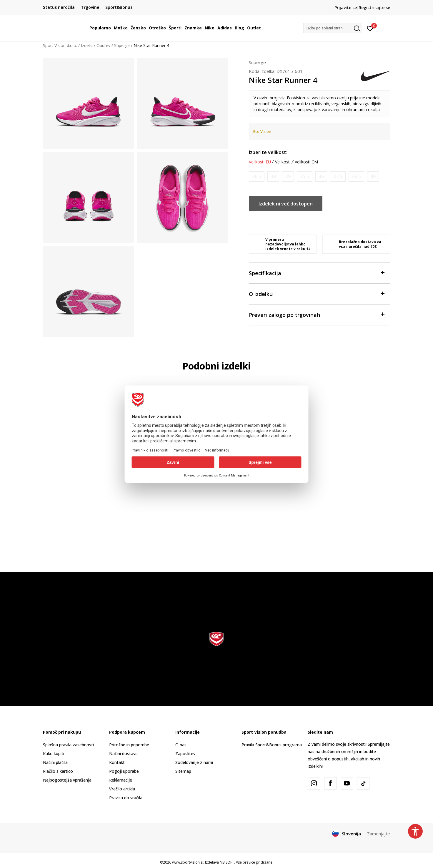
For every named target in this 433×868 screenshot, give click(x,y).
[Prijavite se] (370, 28)
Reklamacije (121, 780)
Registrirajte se (374, 7)
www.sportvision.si (188, 862)
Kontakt (117, 762)
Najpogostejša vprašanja (67, 780)
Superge (122, 45)
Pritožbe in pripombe (129, 745)
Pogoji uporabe (124, 771)
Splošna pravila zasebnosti (68, 745)
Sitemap (183, 771)
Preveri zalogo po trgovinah (317, 314)
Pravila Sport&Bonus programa (272, 745)
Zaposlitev (185, 754)
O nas (181, 745)
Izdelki (87, 45)
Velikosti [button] (283, 162)
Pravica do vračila (126, 798)
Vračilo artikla (122, 789)
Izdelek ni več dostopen (286, 204)
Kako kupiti (54, 754)
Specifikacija (317, 273)
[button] (333, 28)
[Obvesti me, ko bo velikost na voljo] (257, 177)
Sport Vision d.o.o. (60, 45)
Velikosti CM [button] (306, 162)
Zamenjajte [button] (379, 834)
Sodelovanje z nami (194, 762)
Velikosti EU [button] (260, 162)
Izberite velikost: (268, 152)
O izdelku (317, 293)
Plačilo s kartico (58, 771)
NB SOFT (227, 862)
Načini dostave (123, 754)
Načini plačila (55, 762)
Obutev (103, 45)
